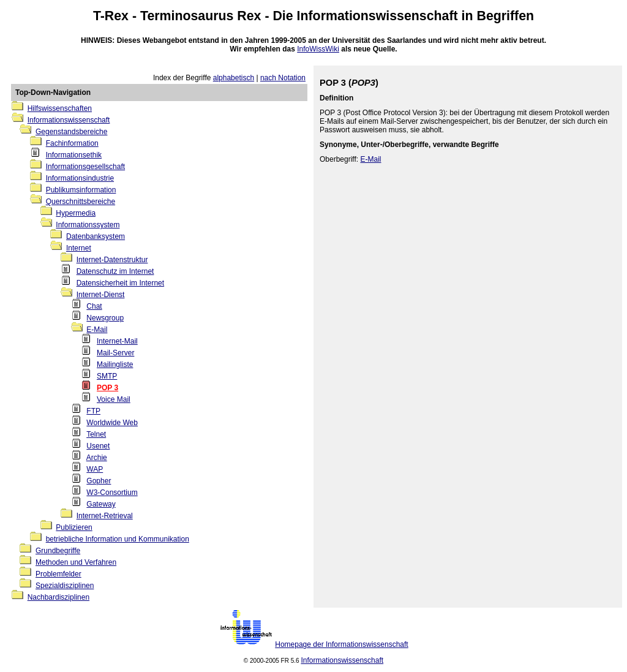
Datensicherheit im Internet (120, 283)
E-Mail (97, 330)
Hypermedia (76, 213)
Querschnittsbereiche (81, 202)
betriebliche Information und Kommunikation (118, 539)
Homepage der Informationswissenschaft (341, 644)
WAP (95, 469)
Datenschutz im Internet (115, 271)
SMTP (107, 376)
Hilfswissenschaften (60, 108)
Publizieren (74, 527)
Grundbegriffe (58, 551)
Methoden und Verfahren (76, 562)
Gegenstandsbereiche (71, 132)
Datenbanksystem (96, 236)
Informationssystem (88, 225)
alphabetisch (234, 78)
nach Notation (283, 78)
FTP (93, 411)
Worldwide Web (112, 423)
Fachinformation (72, 143)
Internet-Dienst (101, 295)
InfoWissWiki (318, 49)
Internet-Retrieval (105, 516)
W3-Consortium (112, 493)
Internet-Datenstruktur (112, 260)
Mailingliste (115, 364)
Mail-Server (115, 353)
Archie (97, 458)
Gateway (101, 504)
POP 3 (107, 388)
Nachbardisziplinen (58, 597)
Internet (79, 248)
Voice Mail (114, 399)
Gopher (99, 481)
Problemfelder (58, 574)
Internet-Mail (117, 341)
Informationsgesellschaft (85, 167)
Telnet (96, 434)
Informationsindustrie (80, 178)
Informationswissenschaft (377, 16)
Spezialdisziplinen (65, 586)
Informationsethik (74, 155)
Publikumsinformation (81, 190)
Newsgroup (105, 318)
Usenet (98, 446)
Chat (94, 306)
